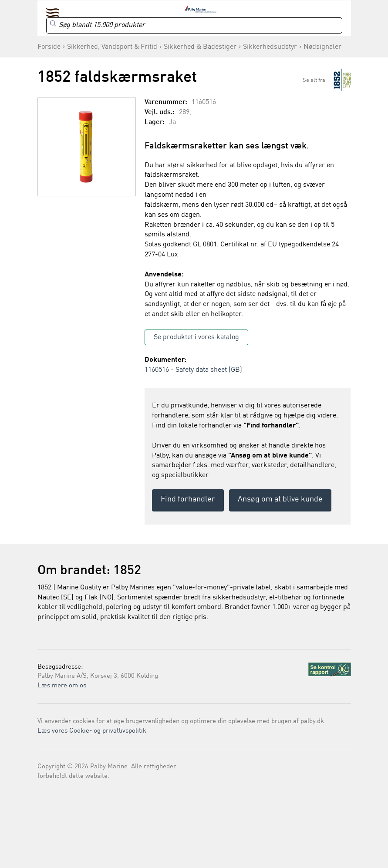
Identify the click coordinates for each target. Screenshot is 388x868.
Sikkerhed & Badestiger (200, 47)
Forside (49, 47)
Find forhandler (188, 499)
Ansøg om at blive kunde (280, 499)
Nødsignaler (322, 47)
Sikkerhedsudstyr (270, 47)
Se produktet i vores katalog (196, 337)
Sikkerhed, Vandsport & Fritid (112, 47)
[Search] (194, 25)
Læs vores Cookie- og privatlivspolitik (92, 731)
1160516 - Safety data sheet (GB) (193, 370)
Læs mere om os (62, 686)
